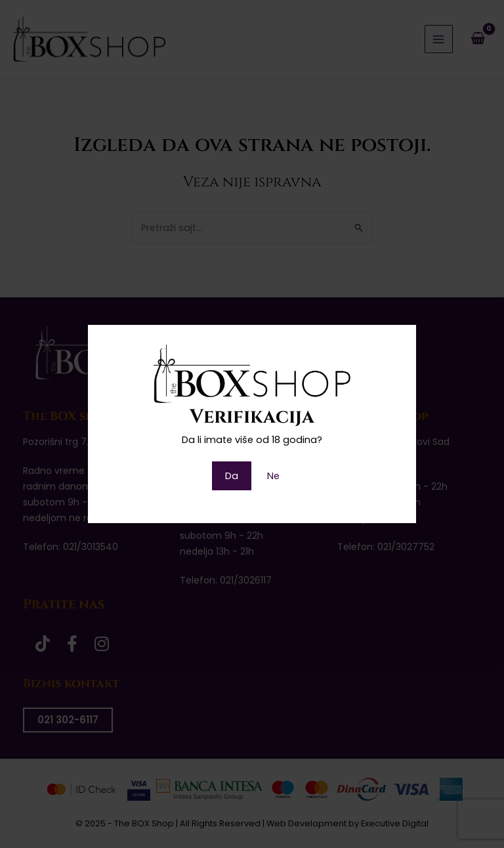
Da (232, 476)
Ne (273, 476)
